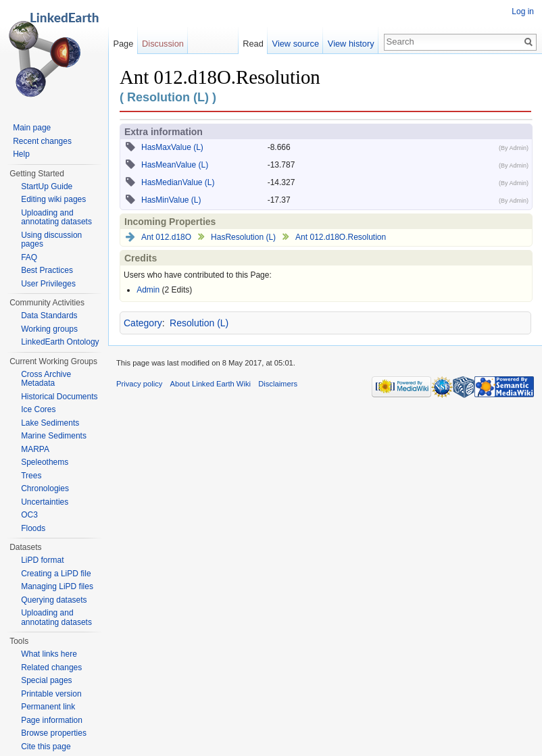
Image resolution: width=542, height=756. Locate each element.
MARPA (35, 449)
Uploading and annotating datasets (56, 218)
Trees (31, 476)
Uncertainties (45, 502)
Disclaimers (278, 384)
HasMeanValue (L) (175, 165)
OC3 (29, 515)
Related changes (51, 667)
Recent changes (42, 141)
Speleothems (45, 462)
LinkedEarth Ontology (60, 342)
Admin (148, 290)
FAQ (29, 257)
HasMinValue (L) (171, 200)
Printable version (51, 694)
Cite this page (46, 747)
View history (351, 44)
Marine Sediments (54, 436)
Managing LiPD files (57, 586)
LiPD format (42, 560)
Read (253, 44)
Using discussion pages (51, 240)
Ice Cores (38, 409)
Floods (33, 528)
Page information (52, 720)
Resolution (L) (199, 323)
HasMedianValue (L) (178, 182)
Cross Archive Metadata (46, 379)
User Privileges (48, 284)
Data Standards (49, 316)
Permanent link (48, 707)
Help (21, 154)
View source (296, 44)
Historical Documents (59, 397)
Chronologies (45, 488)
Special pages (46, 680)
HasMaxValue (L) (172, 147)
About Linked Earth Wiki (211, 384)
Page (123, 44)
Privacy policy (139, 384)
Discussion (163, 44)
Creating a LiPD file (56, 574)
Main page (32, 128)
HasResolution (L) (243, 237)
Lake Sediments (50, 423)
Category (143, 323)
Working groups (49, 329)
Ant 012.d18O (166, 237)
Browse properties (54, 733)
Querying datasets (54, 600)
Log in (523, 11)
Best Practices (47, 270)
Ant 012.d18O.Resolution (341, 237)
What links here (49, 654)
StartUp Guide (47, 186)
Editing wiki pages (53, 199)
